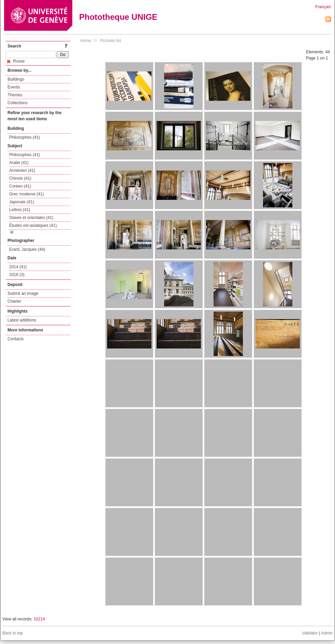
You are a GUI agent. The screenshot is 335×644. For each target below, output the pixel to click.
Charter (14, 301)
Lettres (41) (20, 210)
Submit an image (23, 293)
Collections (18, 103)
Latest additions (22, 320)
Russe (16, 61)
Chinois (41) (20, 178)
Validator (310, 633)
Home (86, 41)
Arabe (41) (19, 163)
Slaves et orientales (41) (31, 218)
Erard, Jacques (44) (27, 249)
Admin (327, 633)
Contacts (16, 339)
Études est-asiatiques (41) (33, 225)
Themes (15, 95)
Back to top (13, 633)
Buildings (16, 79)
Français (323, 7)
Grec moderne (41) (26, 194)
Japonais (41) (22, 202)
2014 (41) (18, 267)
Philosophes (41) (25, 137)
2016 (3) (17, 275)
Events (14, 87)
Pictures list (111, 41)
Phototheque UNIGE (118, 17)
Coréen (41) (20, 186)
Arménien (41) (22, 170)
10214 (39, 619)
